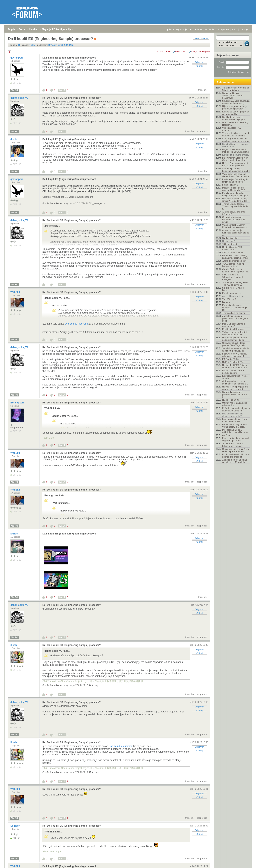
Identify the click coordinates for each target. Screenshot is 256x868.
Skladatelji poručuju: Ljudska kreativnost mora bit (236, 170)
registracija (182, 29)
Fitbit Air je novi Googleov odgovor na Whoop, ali (235, 355)
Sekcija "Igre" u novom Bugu (233, 289)
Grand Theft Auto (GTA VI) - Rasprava (236, 124)
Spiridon (16, 826)
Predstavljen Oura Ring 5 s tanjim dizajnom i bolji (235, 181)
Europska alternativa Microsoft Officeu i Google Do (235, 308)
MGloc (14, 534)
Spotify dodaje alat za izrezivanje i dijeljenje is (234, 118)
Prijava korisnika (227, 55)
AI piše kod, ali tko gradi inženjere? (234, 213)
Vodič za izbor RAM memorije (232, 129)
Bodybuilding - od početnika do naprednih (236, 145)
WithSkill (16, 292)
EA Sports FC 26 (230, 359)
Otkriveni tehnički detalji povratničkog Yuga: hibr (234, 344)
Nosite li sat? (228, 241)
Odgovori (199, 62)
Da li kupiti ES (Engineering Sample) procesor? (69, 58)
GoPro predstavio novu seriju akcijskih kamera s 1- (235, 382)
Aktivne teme (225, 82)
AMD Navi (227, 435)
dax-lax (15, 139)
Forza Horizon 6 (230, 185)
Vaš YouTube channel (233, 252)
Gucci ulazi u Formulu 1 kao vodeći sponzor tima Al (236, 450)
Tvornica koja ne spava (233, 313)
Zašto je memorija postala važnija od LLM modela (235, 461)
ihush (14, 645)
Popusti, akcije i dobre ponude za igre (233, 372)
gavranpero (17, 58)
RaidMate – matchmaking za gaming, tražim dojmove (235, 257)
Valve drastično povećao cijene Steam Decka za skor (236, 175)
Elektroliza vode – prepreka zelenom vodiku (235, 113)
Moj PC (14, 90)
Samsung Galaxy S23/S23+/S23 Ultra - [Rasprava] (233, 95)
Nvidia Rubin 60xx (231, 400)
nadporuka (202, 131)
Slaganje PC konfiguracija (56, 29)
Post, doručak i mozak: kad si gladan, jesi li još (235, 439)
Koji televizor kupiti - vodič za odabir (235, 377)
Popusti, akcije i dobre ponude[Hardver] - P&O (234, 189)
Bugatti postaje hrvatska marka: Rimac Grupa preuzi (236, 151)
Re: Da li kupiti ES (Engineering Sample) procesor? (71, 98)
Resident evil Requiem (233, 329)
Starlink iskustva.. (231, 238)
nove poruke (223, 29)
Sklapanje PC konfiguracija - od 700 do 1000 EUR (235, 284)
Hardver (34, 29)
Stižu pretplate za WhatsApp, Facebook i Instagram (233, 277)
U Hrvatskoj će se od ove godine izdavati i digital (234, 339)
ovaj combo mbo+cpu (76, 324)
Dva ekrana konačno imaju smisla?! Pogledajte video (235, 200)
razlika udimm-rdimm (121, 746)
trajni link (203, 90)
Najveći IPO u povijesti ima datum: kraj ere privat (235, 388)
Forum (22, 29)
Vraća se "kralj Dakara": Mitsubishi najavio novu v (234, 226)
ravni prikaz (181, 52)
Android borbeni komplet (234, 261)
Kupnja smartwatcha (232, 293)
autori (235, 29)
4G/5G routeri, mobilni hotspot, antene (233, 265)
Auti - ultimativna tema (233, 296)
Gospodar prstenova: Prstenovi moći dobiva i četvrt (233, 219)
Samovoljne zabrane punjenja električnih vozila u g (236, 394)
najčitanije (209, 29)
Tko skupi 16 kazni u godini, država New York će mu (236, 134)
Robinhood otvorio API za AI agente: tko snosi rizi (236, 456)
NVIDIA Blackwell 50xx (233, 362)
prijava (170, 29)
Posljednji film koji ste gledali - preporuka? (233, 415)
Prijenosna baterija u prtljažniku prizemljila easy (235, 431)
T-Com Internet (229, 244)
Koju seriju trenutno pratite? (236, 155)
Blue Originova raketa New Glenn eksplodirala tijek (235, 159)
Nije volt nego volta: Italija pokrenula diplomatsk (235, 107)
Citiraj (199, 66)
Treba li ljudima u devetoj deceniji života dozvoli (234, 333)
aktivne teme (196, 29)
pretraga (244, 29)
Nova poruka (201, 38)
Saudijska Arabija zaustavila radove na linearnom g (236, 102)
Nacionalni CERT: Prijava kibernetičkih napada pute (235, 366)
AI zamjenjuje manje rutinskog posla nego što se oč (236, 233)
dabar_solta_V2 (20, 98)
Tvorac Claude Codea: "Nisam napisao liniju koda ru (235, 206)
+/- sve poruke (164, 52)
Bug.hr (12, 29)
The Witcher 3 (229, 299)
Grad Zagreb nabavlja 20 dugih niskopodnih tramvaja (236, 140)
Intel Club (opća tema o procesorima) (234, 325)
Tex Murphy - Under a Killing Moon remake (233, 445)
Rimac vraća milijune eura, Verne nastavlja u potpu (235, 426)
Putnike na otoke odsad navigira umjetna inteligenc (235, 194)
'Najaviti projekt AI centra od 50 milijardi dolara (236, 89)
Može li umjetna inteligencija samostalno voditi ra (236, 409)
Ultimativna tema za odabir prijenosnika (235, 404)
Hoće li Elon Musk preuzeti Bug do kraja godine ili (235, 164)
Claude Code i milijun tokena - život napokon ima (235, 270)
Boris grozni (18, 403)
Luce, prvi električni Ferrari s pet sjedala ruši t (235, 420)
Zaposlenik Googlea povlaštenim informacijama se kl (235, 318)
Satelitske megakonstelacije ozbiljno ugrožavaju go (236, 350)
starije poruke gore (200, 52)
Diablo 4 (226, 302)
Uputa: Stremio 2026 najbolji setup (232, 248)
